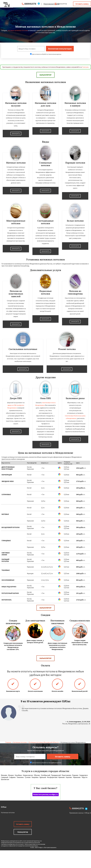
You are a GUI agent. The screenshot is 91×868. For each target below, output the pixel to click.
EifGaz (4, 807)
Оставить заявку (82, 4)
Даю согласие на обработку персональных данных (46, 54)
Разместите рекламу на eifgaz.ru (45, 794)
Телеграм (85, 67)
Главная (8, 742)
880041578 (30, 4)
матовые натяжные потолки (18, 30)
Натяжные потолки (20, 742)
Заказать (16, 134)
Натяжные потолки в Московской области (44, 742)
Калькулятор (61, 4)
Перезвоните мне (51, 4)
